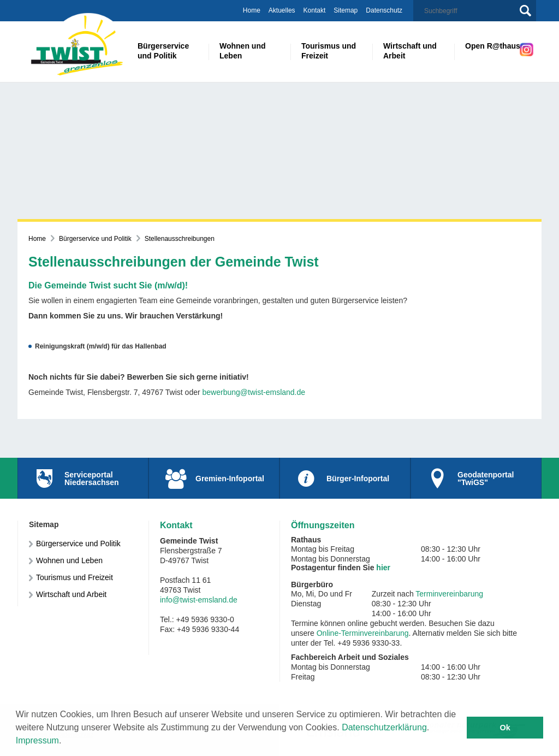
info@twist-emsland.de (199, 600)
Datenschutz (384, 10)
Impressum (37, 740)
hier (383, 568)
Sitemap (346, 10)
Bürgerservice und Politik (95, 239)
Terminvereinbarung (449, 594)
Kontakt (315, 10)
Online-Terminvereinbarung (363, 633)
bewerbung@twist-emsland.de (254, 392)
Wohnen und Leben (69, 560)
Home (252, 10)
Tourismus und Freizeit (75, 577)
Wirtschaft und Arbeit (71, 594)
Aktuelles (282, 10)
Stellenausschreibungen (180, 239)
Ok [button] (505, 728)
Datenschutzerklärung (384, 727)
